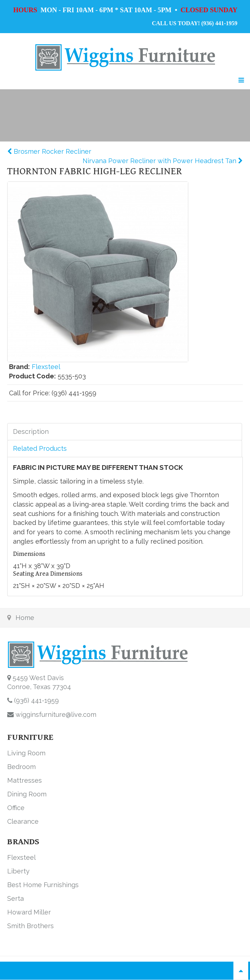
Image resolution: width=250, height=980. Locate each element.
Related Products (40, 448)
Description (31, 431)
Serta (16, 898)
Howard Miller (29, 912)
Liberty (18, 871)
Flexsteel (46, 367)
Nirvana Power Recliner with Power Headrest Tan (160, 161)
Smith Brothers (30, 926)
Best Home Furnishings (43, 885)
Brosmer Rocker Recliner (52, 151)
